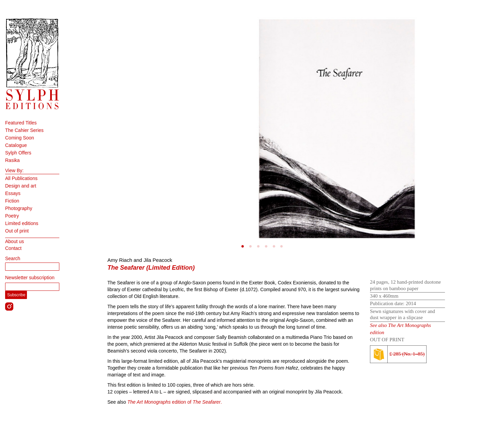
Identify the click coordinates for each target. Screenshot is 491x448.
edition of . (174, 402)
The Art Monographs (410, 325)
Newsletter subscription (30, 278)
